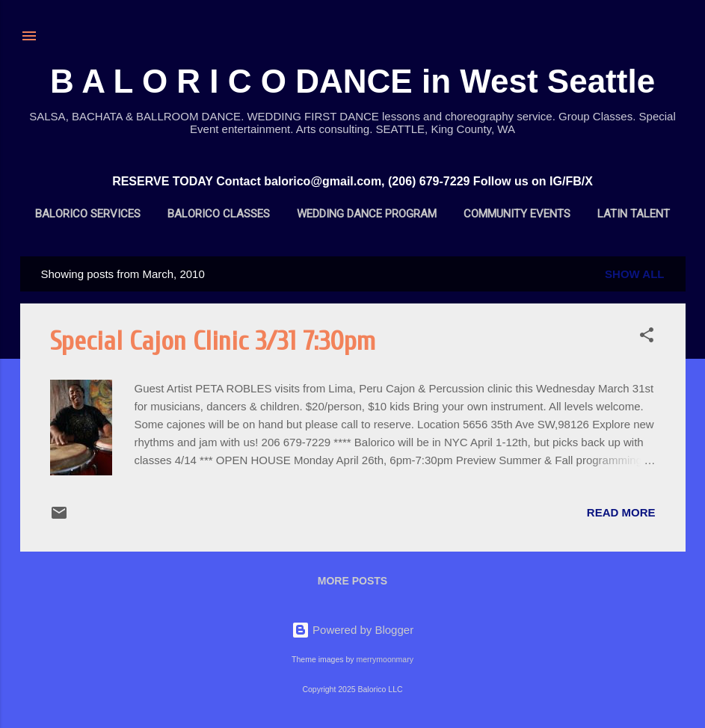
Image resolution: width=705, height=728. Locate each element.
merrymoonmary (384, 659)
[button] (647, 337)
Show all (634, 274)
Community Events (517, 214)
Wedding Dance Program (367, 214)
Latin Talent (634, 214)
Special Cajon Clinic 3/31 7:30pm (213, 341)
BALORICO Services (88, 214)
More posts (352, 581)
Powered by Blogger (352, 630)
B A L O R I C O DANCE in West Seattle (352, 81)
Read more (621, 512)
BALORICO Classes (219, 214)
